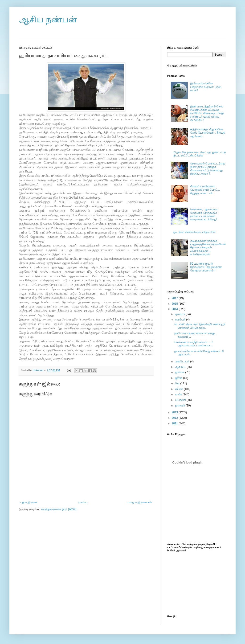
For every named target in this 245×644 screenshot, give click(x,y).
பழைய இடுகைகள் (140, 502)
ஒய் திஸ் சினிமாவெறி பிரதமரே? (194, 232)
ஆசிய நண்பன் (48, 19)
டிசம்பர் (180, 314)
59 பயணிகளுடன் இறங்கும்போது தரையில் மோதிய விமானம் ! (206, 267)
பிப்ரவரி (181, 400)
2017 (175, 298)
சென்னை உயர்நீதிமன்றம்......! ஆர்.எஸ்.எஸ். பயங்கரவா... (194, 344)
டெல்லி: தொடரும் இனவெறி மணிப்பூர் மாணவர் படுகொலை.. (200, 326)
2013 (175, 412)
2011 (175, 423)
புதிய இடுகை (29, 502)
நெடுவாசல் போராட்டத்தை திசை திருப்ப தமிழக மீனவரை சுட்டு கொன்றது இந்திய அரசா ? (208, 169)
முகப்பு (83, 502)
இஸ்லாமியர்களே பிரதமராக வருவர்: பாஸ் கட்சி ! (206, 87)
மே (178, 383)
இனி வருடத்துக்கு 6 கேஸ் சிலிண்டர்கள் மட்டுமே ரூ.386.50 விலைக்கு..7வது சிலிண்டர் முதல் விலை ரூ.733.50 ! (207, 113)
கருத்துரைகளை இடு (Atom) (59, 509)
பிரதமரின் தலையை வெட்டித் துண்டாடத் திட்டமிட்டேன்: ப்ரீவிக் (200, 154)
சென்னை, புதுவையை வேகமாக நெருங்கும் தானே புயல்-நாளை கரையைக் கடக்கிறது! (204, 214)
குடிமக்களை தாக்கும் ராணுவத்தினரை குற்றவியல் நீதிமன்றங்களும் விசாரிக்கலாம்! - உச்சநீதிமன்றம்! (208, 248)
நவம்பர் (181, 320)
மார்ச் (179, 394)
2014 (175, 309)
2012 (175, 418)
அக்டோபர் (183, 361)
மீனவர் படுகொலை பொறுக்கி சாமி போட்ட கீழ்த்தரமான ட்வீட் (205, 190)
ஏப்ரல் (179, 389)
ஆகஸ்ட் (181, 367)
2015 (175, 304)
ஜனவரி (180, 406)
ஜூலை (180, 372)
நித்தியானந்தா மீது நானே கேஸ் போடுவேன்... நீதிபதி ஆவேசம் (208, 133)
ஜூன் (179, 378)
